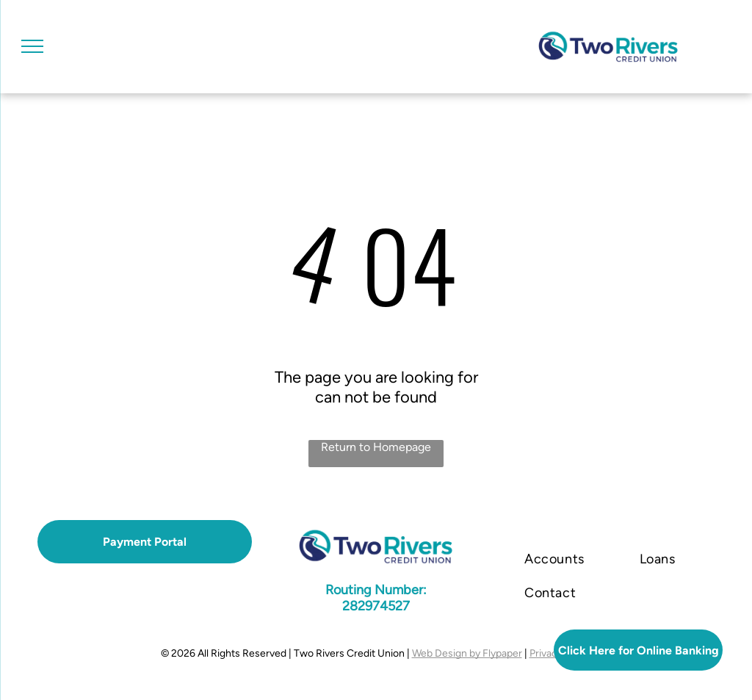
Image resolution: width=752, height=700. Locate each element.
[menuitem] (560, 559)
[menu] (32, 46)
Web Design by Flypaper (467, 653)
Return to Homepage (376, 447)
